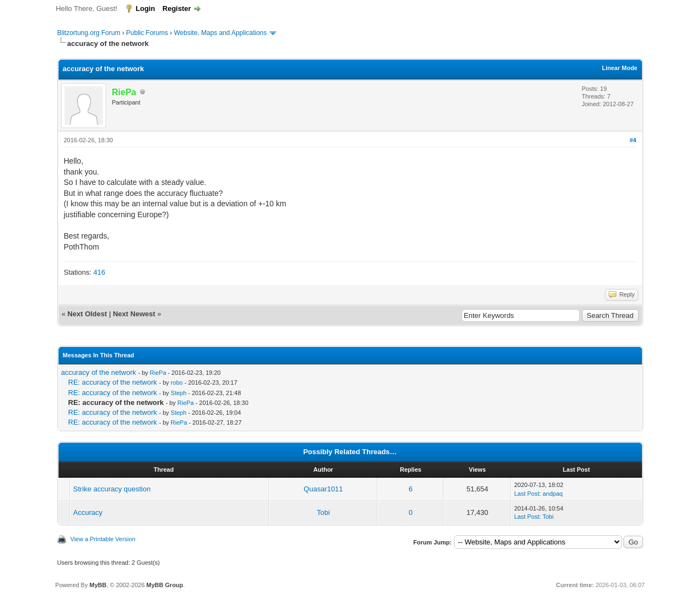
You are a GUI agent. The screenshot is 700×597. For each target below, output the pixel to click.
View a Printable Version (103, 539)
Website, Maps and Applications (220, 33)
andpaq (553, 494)
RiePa (158, 373)
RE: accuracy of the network (113, 382)
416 (100, 272)
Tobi (323, 512)
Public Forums (147, 33)
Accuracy (88, 512)
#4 (633, 140)
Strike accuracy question (112, 489)
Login (145, 8)
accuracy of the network (99, 372)
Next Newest (134, 314)
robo (177, 382)
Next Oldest (87, 314)
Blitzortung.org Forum (89, 33)
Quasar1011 (323, 489)
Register (177, 8)
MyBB (98, 585)
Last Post (527, 494)
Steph (179, 393)
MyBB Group (165, 585)
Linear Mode (620, 68)
